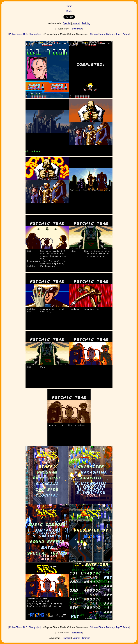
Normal (76, 23)
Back (69, 11)
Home (69, 6)
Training (86, 23)
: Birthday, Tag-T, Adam (109, 34)
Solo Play (77, 29)
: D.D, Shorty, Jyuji (25, 34)
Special (67, 23)
